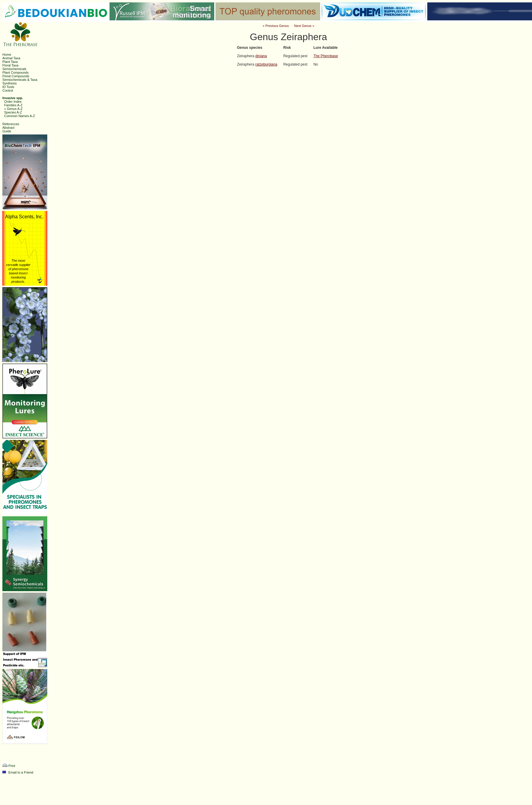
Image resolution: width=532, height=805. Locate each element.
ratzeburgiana (266, 64)
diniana (261, 56)
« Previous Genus (276, 26)
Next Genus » (304, 26)
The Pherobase (326, 56)
